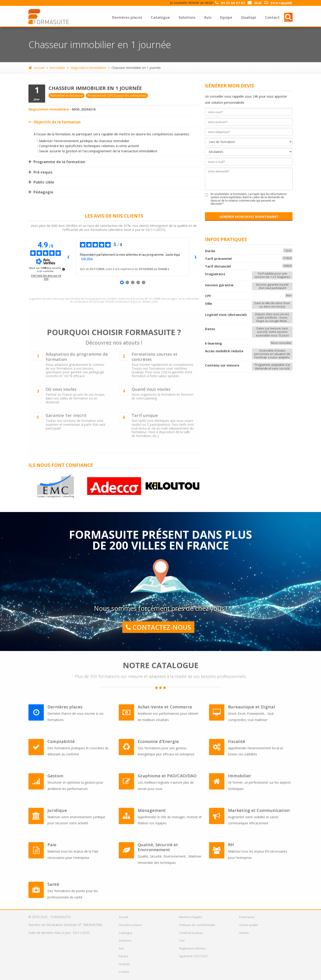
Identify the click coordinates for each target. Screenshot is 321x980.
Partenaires (247, 917)
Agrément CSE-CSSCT (193, 956)
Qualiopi (249, 17)
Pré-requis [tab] (40, 172)
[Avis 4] (138, 282)
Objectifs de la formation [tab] (55, 122)
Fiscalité (237, 741)
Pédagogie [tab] (41, 192)
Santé (53, 884)
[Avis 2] (127, 282)
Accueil (36, 68)
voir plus (87, 259)
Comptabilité (61, 741)
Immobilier (57, 68)
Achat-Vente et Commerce (165, 707)
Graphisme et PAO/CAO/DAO (167, 776)
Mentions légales (191, 917)
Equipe (226, 17)
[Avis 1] (122, 282)
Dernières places (127, 17)
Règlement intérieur (193, 948)
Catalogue (160, 17)
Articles (244, 933)
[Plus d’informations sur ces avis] (63, 269)
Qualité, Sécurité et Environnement (158, 847)
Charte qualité (249, 925)
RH (231, 845)
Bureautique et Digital (251, 707)
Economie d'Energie (158, 741)
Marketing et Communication (259, 810)
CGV (182, 940)
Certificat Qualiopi (191, 933)
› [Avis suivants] (196, 257)
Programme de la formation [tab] (57, 162)
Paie (52, 845)
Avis (208, 17)
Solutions (187, 17)
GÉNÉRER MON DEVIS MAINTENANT (249, 216)
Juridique (57, 810)
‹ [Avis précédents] (68, 257)
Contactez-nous (162, 627)
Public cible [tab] (41, 182)
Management (152, 810)
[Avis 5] (144, 282)
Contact (272, 17)
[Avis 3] (133, 282)
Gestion (55, 776)
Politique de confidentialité (197, 925)
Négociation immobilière (88, 68)
